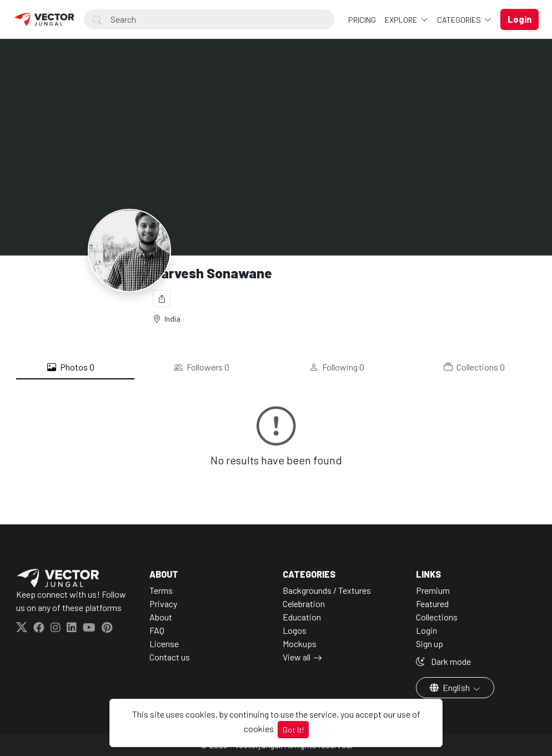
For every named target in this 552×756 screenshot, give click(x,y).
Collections (474, 367)
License (164, 644)
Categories (460, 20)
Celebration (304, 604)
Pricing (362, 20)
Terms (161, 590)
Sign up (430, 644)
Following (337, 367)
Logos (295, 630)
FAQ (157, 630)
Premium (433, 590)
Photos (71, 367)
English (451, 687)
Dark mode (443, 661)
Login (426, 630)
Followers (202, 367)
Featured (432, 604)
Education (302, 617)
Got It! (293, 730)
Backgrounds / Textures (327, 590)
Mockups (300, 644)
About (161, 617)
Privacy (163, 604)
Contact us (170, 657)
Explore (402, 20)
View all (297, 657)
